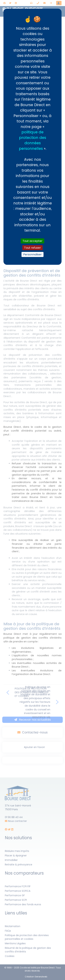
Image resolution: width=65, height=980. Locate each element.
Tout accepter (32, 241)
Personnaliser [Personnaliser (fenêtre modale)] (32, 254)
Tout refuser (32, 248)
